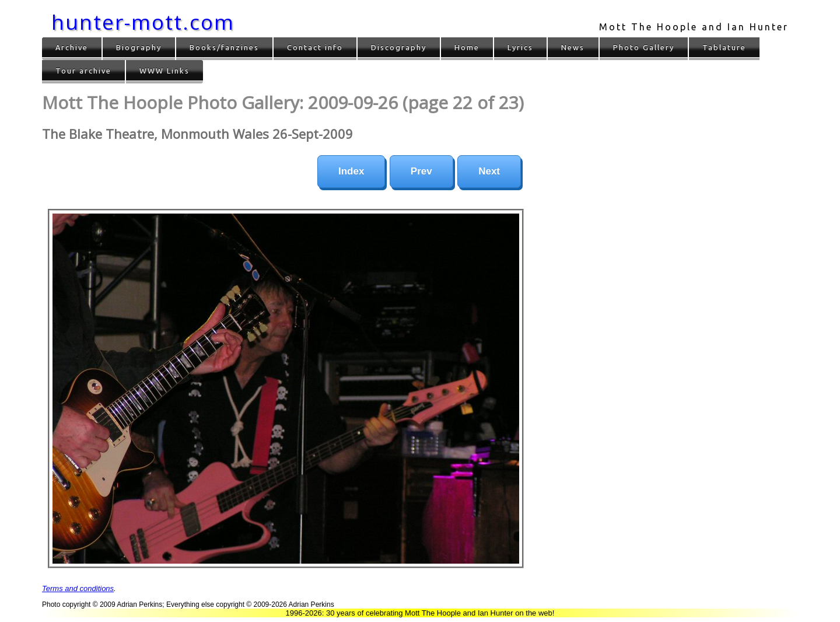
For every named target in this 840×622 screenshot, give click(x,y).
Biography (139, 47)
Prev (421, 171)
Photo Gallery (644, 47)
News (573, 47)
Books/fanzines (224, 47)
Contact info (315, 47)
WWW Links (164, 71)
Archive (72, 47)
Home (467, 47)
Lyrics (520, 47)
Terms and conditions (78, 588)
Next (489, 171)
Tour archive (83, 71)
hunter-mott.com (143, 22)
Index (351, 171)
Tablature (724, 47)
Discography (399, 47)
